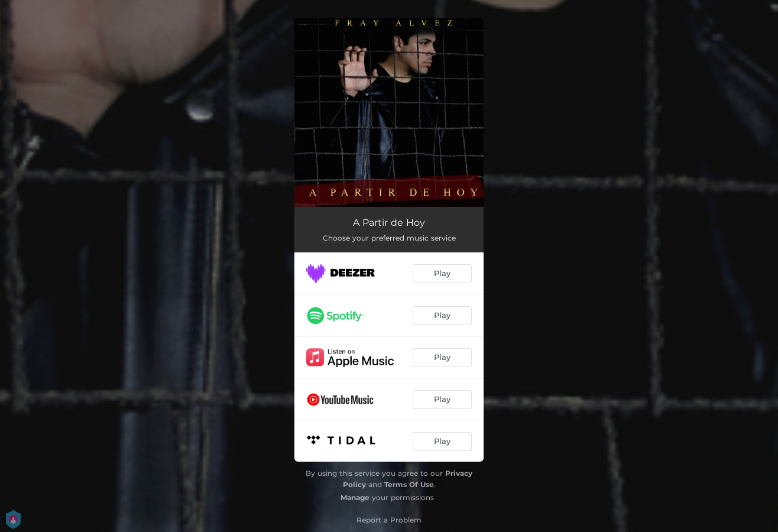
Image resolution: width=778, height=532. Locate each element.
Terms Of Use (409, 484)
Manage (355, 497)
